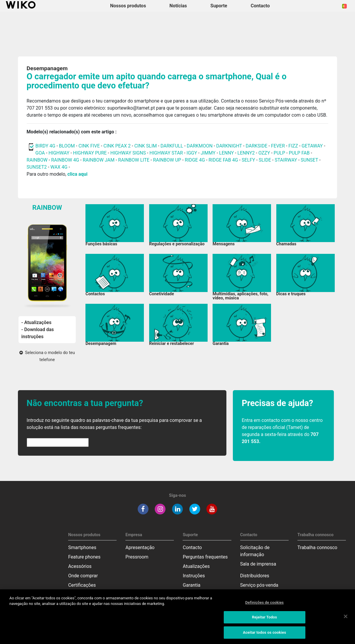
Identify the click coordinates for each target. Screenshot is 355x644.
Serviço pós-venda (259, 585)
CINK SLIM (145, 146)
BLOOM (67, 146)
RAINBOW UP (167, 160)
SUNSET (309, 160)
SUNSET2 (37, 167)
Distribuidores (255, 576)
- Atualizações (37, 322)
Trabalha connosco (317, 547)
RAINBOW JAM (99, 160)
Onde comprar (83, 576)
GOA (40, 153)
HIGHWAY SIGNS (128, 153)
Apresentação (140, 547)
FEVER (279, 146)
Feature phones (84, 557)
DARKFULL (172, 146)
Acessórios (80, 566)
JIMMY (208, 153)
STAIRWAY (286, 160)
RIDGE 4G (195, 160)
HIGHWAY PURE (91, 153)
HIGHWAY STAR (167, 153)
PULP (280, 153)
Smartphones (82, 547)
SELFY (249, 160)
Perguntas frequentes (205, 557)
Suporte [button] (219, 6)
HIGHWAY (59, 153)
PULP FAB (299, 153)
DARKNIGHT (229, 146)
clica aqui (77, 174)
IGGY (192, 153)
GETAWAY (312, 146)
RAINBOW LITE (134, 160)
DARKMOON (200, 146)
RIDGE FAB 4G (224, 160)
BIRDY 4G (46, 146)
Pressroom (137, 557)
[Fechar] (346, 618)
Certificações (82, 585)
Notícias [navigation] (178, 6)
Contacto (192, 547)
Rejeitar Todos (264, 619)
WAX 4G (59, 167)
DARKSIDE (256, 146)
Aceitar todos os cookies (264, 635)
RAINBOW (37, 160)
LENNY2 (246, 153)
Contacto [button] (260, 6)
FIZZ (293, 146)
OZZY (264, 153)
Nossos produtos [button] (128, 6)
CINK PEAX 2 (117, 146)
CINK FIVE (89, 146)
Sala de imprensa (258, 564)
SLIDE (265, 160)
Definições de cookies (264, 604)
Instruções (194, 576)
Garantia (191, 585)
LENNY (226, 153)
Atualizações (196, 566)
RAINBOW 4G (65, 160)
